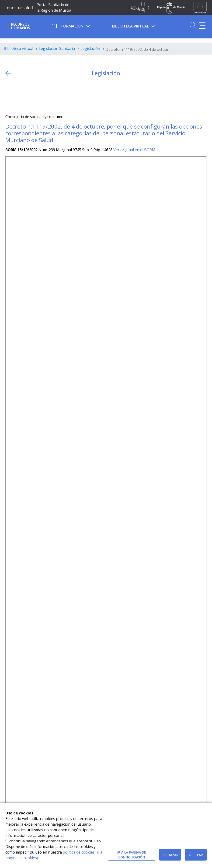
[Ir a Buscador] (193, 25)
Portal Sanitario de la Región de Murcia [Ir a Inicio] (54, 7)
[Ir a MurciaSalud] (19, 7)
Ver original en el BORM (134, 150)
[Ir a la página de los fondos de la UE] (200, 7)
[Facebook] (18, 95)
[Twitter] (9, 95)
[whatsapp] (27, 95)
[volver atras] (8, 73)
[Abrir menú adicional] (202, 25)
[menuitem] (31, 25)
